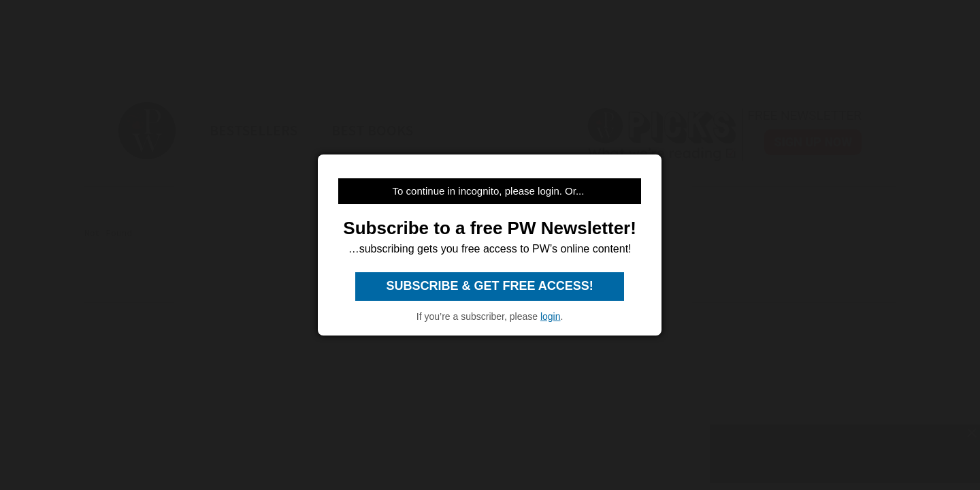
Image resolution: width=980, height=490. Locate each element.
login (551, 316)
